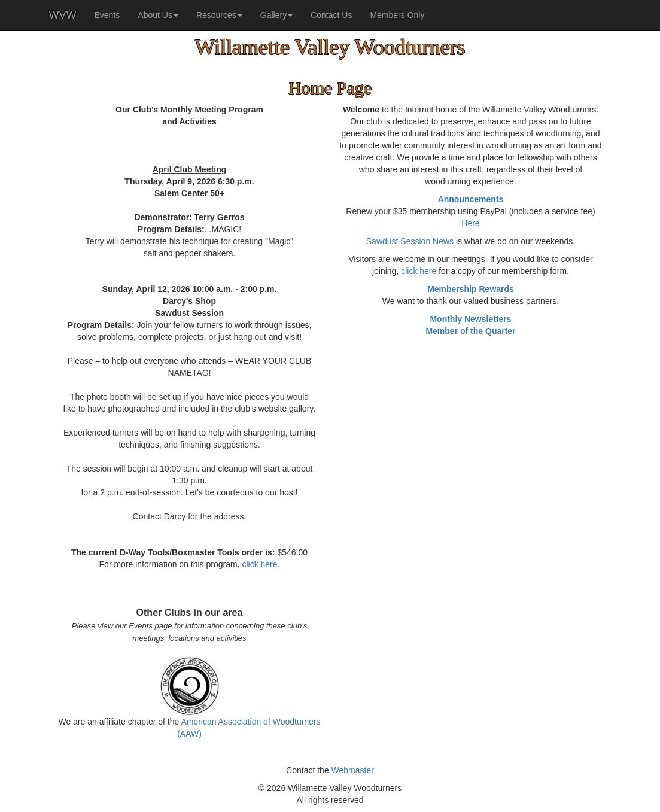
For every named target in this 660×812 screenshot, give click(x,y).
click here (419, 271)
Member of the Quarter (470, 331)
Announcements (471, 199)
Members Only (397, 15)
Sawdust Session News (410, 241)
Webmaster (353, 770)
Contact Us (331, 15)
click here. (261, 564)
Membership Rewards (471, 289)
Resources (219, 15)
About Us (158, 15)
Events (107, 15)
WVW (63, 15)
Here (470, 223)
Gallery (276, 15)
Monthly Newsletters (470, 319)
